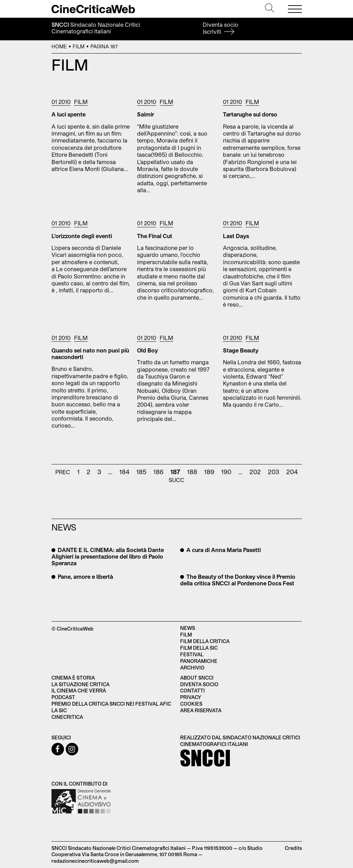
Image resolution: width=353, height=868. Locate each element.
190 (226, 472)
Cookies (191, 704)
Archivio (192, 668)
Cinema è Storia (73, 678)
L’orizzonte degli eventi (82, 236)
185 (141, 472)
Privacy (191, 697)
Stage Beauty (241, 350)
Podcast (63, 697)
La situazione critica (81, 684)
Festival (192, 654)
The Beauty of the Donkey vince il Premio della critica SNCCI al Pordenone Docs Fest (238, 580)
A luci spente (69, 114)
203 (274, 472)
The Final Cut (155, 236)
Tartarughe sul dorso (250, 114)
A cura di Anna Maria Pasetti (223, 550)
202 (255, 472)
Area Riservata (201, 710)
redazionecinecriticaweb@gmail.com (95, 861)
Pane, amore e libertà (85, 577)
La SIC (59, 710)
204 (292, 472)
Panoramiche (199, 661)
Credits (293, 848)
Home (59, 46)
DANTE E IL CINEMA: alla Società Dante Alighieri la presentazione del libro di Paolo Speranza (108, 556)
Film (79, 46)
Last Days (236, 236)
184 (124, 472)
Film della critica (205, 641)
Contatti (192, 691)
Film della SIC (199, 648)
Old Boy (147, 350)
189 (209, 472)
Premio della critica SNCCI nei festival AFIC (111, 704)
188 (192, 472)
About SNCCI (197, 678)
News (188, 628)
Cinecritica (67, 717)
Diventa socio (220, 28)
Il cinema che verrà (79, 691)
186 (158, 472)
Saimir (146, 114)
